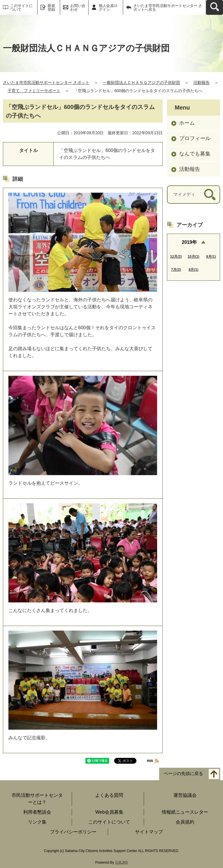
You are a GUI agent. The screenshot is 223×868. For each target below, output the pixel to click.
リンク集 (37, 822)
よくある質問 (109, 795)
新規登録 (51, 8)
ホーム (187, 123)
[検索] (210, 195)
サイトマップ (149, 832)
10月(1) (193, 257)
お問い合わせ (78, 8)
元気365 (121, 862)
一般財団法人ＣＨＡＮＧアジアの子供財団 (141, 83)
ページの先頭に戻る (183, 773)
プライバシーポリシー (73, 832)
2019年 (189, 242)
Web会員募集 (109, 812)
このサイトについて (21, 8)
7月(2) (176, 270)
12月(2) (176, 257)
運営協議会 (185, 795)
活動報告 (202, 83)
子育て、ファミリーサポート (34, 91)
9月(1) (211, 257)
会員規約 (185, 822)
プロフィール (195, 138)
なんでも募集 (195, 154)
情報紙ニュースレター (185, 812)
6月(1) (194, 270)
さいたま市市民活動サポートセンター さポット (46, 83)
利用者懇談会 (37, 812)
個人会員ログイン (108, 8)
